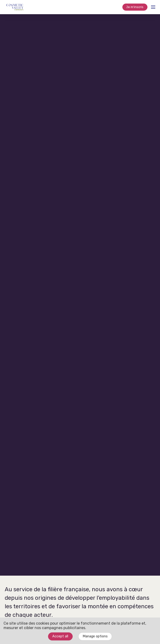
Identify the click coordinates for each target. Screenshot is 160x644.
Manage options (95, 636)
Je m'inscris (135, 7)
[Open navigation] (153, 7)
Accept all (60, 636)
